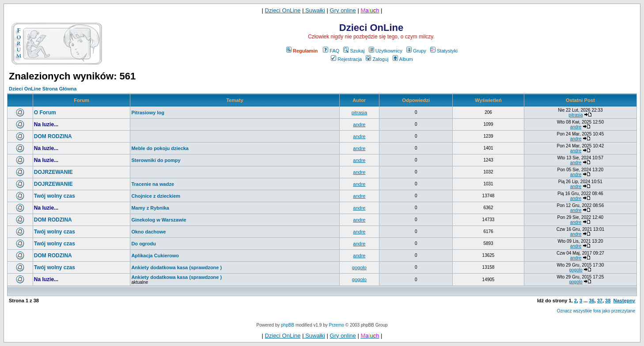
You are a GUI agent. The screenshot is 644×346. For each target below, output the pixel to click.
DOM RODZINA (53, 136)
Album (403, 59)
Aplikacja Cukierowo (155, 256)
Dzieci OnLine (283, 10)
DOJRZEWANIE (53, 172)
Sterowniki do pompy (156, 160)
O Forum (45, 113)
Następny (624, 301)
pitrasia (359, 113)
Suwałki (314, 10)
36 (591, 301)
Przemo (337, 325)
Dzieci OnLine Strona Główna (43, 89)
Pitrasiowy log (148, 113)
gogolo (359, 267)
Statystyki (444, 51)
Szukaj (354, 51)
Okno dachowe (148, 232)
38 (608, 301)
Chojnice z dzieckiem (156, 196)
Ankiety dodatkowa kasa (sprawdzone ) (176, 267)
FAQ (331, 51)
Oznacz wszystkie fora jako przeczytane (596, 311)
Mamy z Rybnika (150, 208)
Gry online (343, 10)
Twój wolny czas (55, 196)
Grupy (416, 51)
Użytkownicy (386, 51)
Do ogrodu (144, 244)
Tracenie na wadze (153, 184)
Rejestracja (346, 59)
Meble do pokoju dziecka (160, 148)
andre (359, 124)
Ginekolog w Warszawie (159, 220)
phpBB (288, 325)
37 (600, 301)
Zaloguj (377, 59)
